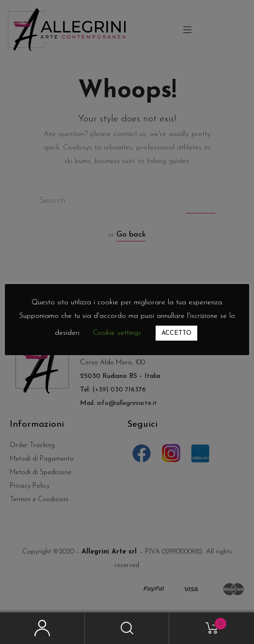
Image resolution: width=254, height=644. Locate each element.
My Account (42, 628)
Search (127, 628)
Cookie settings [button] (117, 333)
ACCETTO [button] (176, 333)
